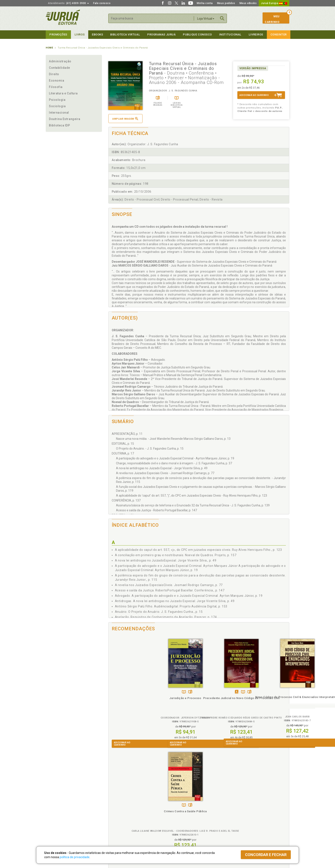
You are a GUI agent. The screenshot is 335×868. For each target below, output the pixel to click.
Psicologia (57, 100)
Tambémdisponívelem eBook (171, 692)
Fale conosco (102, 3)
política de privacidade (75, 857)
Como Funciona (117, 828)
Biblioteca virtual (125, 34)
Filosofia (56, 87)
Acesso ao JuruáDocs (182, 828)
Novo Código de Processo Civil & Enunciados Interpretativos (221, 701)
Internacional (59, 113)
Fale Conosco (54, 824)
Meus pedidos (226, 3)
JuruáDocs (176, 824)
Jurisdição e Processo (131, 698)
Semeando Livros (179, 806)
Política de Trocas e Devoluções (127, 806)
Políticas (114, 797)
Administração (60, 61)
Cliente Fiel (175, 802)
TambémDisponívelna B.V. (129, 692)
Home (49, 48)
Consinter (279, 34)
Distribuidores (237, 811)
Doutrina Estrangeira (65, 119)
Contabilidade (60, 68)
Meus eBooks (248, 3)
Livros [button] (80, 34)
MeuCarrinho (272, 19)
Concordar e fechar (266, 855)
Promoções (58, 34)
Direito (54, 74)
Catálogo (234, 802)
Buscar (222, 18)
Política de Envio (117, 811)
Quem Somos (54, 802)
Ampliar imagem (125, 119)
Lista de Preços (238, 806)
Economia (57, 81)
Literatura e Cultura (63, 93)
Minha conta (205, 3)
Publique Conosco (197, 34)
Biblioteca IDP (60, 125)
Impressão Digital (57, 806)
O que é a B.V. (116, 824)
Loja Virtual (206, 19)
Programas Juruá (161, 34)
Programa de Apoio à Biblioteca (188, 815)
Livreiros (256, 34)
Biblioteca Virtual (122, 819)
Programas (177, 797)
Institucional (230, 34)
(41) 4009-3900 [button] (68, 3)
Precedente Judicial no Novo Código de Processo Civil (176, 702)
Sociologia (57, 106)
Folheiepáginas (136, 692)
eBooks (97, 34)
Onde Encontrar (56, 820)
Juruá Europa (274, 3)
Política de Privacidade (121, 802)
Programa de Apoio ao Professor (188, 811)
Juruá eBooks (55, 815)
